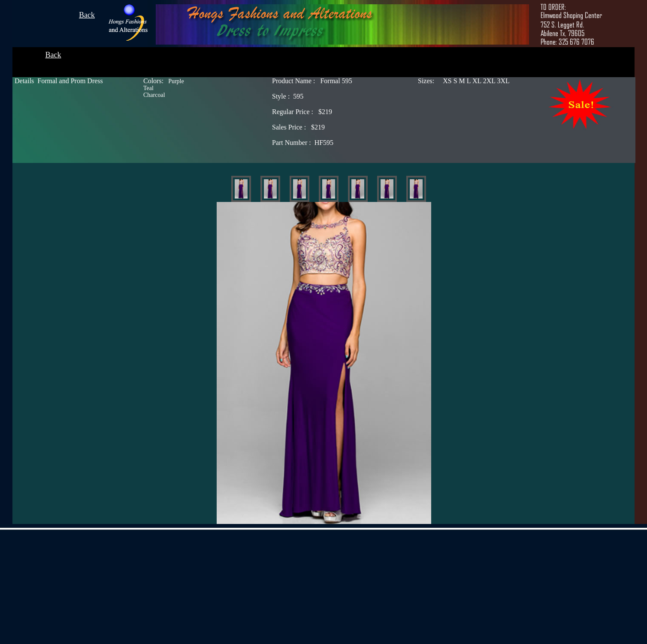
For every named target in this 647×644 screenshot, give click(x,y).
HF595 (303, 143)
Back (87, 15)
